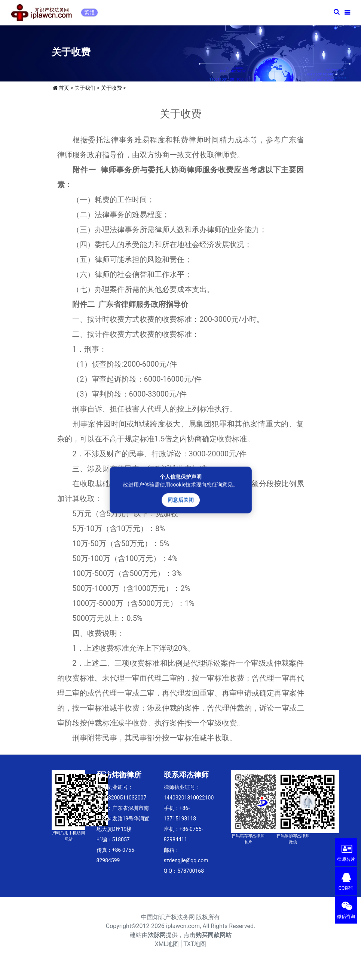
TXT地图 (195, 944)
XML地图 (167, 944)
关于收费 (111, 88)
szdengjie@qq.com (186, 860)
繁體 (89, 12)
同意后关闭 (181, 500)
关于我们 (85, 88)
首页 (64, 88)
